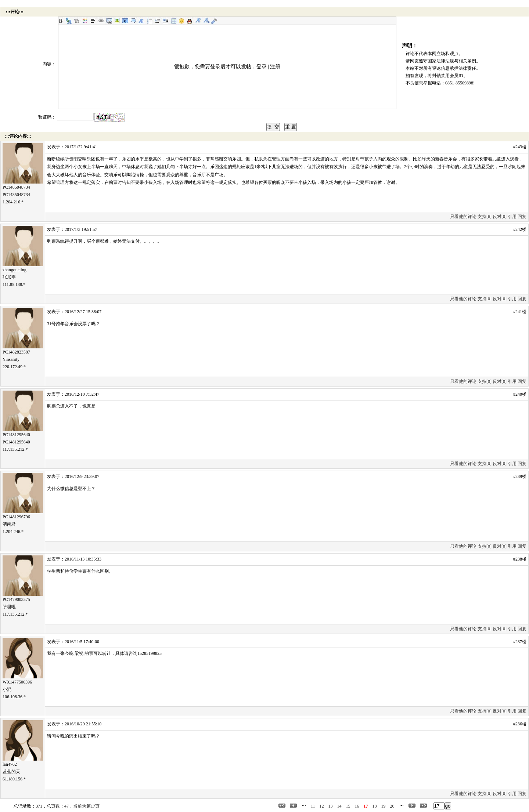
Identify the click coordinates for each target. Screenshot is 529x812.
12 (322, 806)
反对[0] (500, 217)
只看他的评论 (463, 217)
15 (348, 806)
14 (339, 806)
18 (375, 806)
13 (331, 806)
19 (384, 806)
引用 (512, 217)
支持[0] (485, 299)
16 (357, 806)
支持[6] (485, 217)
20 (392, 806)
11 (313, 806)
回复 (522, 217)
